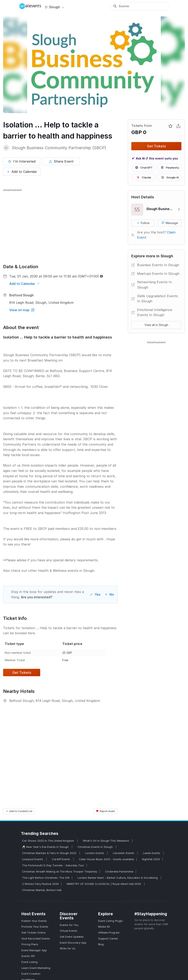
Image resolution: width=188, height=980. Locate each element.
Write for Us (68, 948)
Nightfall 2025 (151, 859)
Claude (143, 177)
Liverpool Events (33, 859)
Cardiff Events (61, 859)
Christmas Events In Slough (96, 847)
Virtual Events (69, 931)
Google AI (169, 177)
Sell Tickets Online (33, 933)
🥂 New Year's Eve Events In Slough (46, 847)
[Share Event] (61, 161)
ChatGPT (143, 168)
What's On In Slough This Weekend (106, 841)
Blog (101, 944)
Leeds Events (152, 853)
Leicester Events (124, 853)
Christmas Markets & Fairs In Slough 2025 (50, 853)
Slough (54, 7)
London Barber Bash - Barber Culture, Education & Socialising (118, 878)
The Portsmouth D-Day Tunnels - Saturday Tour (53, 865)
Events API (28, 956)
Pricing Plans (30, 944)
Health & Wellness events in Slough (66, 571)
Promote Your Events (35, 927)
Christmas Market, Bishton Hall (42, 890)
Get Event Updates (72, 937)
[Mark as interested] (22, 161)
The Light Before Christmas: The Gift (46, 878)
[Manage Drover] (25, 5)
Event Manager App (34, 950)
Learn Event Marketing (36, 968)
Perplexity (169, 168)
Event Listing (29, 962)
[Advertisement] (60, 221)
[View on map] (22, 310)
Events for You (69, 925)
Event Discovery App (73, 943)
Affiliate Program (109, 933)
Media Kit (104, 927)
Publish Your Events (34, 921)
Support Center (108, 938)
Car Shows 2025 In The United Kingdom (48, 841)
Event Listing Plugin (110, 921)
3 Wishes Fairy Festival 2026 (40, 884)
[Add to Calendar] (22, 172)
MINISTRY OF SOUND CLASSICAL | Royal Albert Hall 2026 (104, 884)
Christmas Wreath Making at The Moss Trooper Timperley (60, 871)
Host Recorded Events (36, 938)
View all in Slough (156, 325)
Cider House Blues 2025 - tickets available (106, 859)
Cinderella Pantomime (119, 871)
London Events (95, 853)
